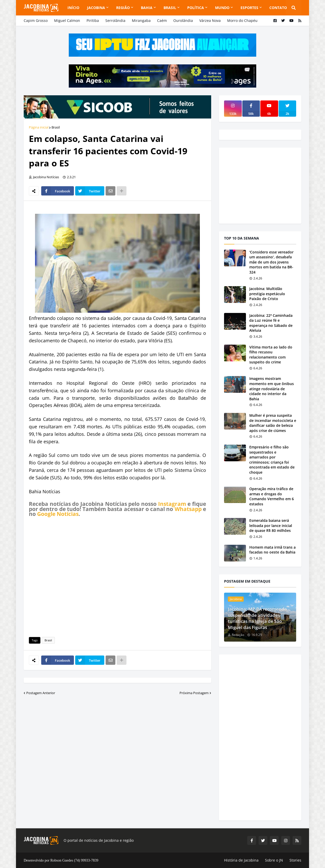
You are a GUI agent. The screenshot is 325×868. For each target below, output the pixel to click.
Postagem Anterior (41, 693)
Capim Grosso (36, 20)
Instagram (172, 504)
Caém (162, 20)
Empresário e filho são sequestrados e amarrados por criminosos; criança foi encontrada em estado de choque (272, 460)
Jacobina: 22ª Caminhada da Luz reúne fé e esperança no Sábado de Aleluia (271, 323)
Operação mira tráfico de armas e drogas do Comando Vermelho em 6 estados (272, 496)
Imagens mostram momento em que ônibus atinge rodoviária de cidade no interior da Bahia (272, 389)
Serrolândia (115, 20)
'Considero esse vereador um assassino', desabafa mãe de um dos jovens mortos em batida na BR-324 (271, 262)
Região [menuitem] (123, 8)
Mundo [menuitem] (222, 8)
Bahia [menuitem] (147, 8)
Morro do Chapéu (242, 20)
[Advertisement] (117, 576)
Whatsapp (188, 509)
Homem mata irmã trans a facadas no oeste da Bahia (272, 550)
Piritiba (93, 20)
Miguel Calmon (67, 20)
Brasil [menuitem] (170, 8)
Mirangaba (141, 20)
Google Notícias (58, 514)
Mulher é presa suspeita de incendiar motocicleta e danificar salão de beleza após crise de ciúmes (273, 423)
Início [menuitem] (73, 8)
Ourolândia (183, 20)
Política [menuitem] (196, 8)
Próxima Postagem (194, 693)
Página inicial (39, 127)
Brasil (56, 127)
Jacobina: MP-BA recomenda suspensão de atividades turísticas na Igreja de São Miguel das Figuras (257, 618)
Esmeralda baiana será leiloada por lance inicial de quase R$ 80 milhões (271, 525)
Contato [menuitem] (278, 8)
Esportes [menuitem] (249, 8)
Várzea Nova (210, 20)
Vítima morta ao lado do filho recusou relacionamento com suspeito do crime (271, 355)
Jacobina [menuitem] (96, 8)
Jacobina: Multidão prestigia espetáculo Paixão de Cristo (267, 294)
